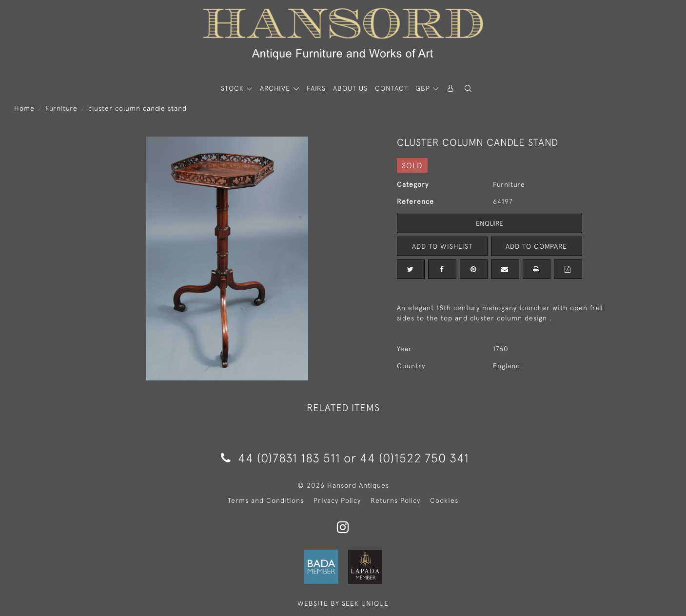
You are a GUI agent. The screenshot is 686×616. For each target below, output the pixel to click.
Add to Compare (536, 246)
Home (24, 108)
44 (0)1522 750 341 (414, 458)
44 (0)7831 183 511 (281, 458)
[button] (468, 89)
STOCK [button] (234, 88)
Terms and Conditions (266, 500)
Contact (392, 88)
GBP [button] (424, 88)
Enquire (490, 223)
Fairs (316, 88)
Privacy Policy (337, 500)
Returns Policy (395, 500)
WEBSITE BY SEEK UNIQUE (343, 603)
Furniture (61, 108)
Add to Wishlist (442, 246)
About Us (350, 88)
